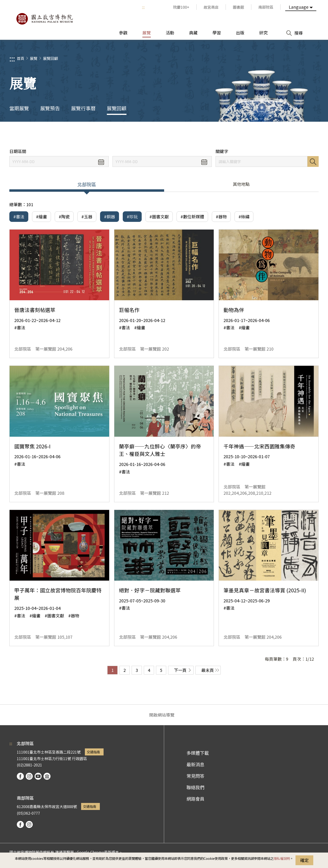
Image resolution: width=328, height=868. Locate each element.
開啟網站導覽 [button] (162, 715)
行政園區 (79, 758)
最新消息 (195, 764)
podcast (47, 776)
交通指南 (93, 752)
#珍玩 (132, 216)
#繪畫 (41, 216)
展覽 (34, 58)
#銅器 (110, 216)
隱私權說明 (282, 858)
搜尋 (313, 161)
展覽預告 (50, 108)
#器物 (221, 216)
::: (143, 7)
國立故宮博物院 (44, 19)
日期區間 (18, 151)
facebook (20, 776)
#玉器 (87, 216)
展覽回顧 (50, 58)
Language (299, 7)
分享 (272, 135)
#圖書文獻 (159, 216)
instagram (29, 776)
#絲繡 (244, 216)
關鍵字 (222, 151)
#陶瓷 (64, 216)
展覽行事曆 (83, 108)
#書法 (19, 216)
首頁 (21, 58)
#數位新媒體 (192, 216)
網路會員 (195, 799)
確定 (304, 860)
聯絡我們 (195, 787)
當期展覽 (19, 108)
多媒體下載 (198, 753)
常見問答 (195, 776)
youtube (38, 776)
